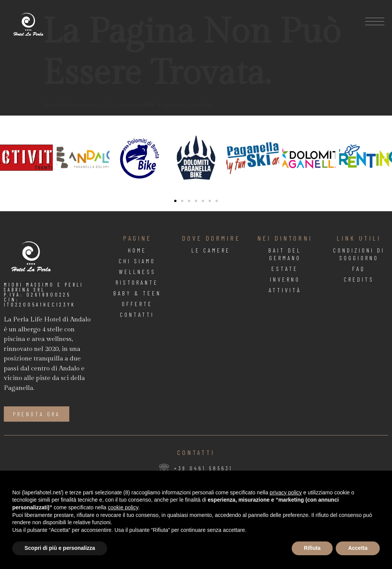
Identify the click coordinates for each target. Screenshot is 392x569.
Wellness (137, 271)
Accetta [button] (358, 548)
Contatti (137, 314)
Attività (285, 290)
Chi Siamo (137, 261)
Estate (285, 268)
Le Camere (211, 250)
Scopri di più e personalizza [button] (60, 548)
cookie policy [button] (123, 507)
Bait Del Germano (285, 254)
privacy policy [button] (286, 492)
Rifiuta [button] (312, 548)
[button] (8, 158)
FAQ (359, 268)
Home (137, 250)
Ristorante (137, 282)
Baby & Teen (137, 293)
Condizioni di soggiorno (359, 254)
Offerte (137, 304)
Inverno (285, 279)
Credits (359, 279)
